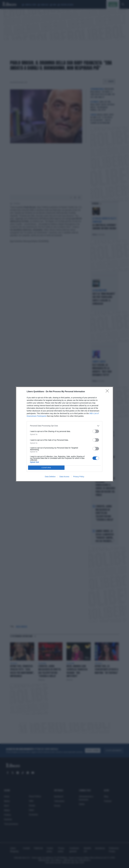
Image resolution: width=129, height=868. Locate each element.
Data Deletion (50, 477)
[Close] (108, 392)
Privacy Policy (79, 477)
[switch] (96, 431)
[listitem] (64, 426)
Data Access (64, 477)
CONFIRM (46, 468)
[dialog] (64, 434)
